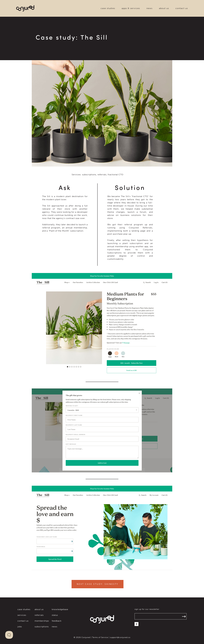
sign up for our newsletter (147, 609)
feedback (57, 621)
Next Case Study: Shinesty (98, 584)
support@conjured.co (120, 637)
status (55, 615)
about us (164, 8)
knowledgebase (60, 609)
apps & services (131, 8)
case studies (108, 8)
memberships (42, 621)
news (149, 8)
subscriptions (42, 627)
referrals (39, 615)
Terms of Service (100, 637)
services (22, 615)
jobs (20, 627)
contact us (182, 8)
